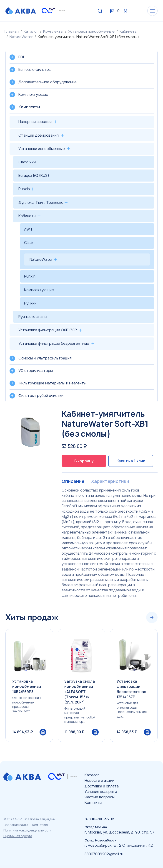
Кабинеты (128, 31)
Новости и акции (99, 780)
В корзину (84, 461)
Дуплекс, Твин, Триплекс (41, 202)
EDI (21, 57)
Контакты (93, 802)
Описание (73, 481)
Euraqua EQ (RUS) (34, 175)
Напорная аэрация (35, 122)
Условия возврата (101, 792)
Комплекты (53, 31)
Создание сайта (16, 825)
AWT (29, 229)
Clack (29, 243)
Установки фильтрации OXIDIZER (48, 330)
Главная (12, 31)
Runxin (24, 189)
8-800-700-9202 (99, 819)
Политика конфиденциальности (28, 830)
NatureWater (21, 37)
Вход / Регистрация (124, 11)
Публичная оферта (18, 836)
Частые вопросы (100, 797)
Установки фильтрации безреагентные (54, 343)
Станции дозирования (39, 135)
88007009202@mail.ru (104, 854)
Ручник (30, 303)
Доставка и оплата (102, 786)
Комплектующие (39, 290)
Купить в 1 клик (131, 461)
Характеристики (110, 481)
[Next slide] (152, 617)
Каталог (31, 31)
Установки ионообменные (91, 31)
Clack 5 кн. (28, 162)
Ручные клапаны (33, 317)
